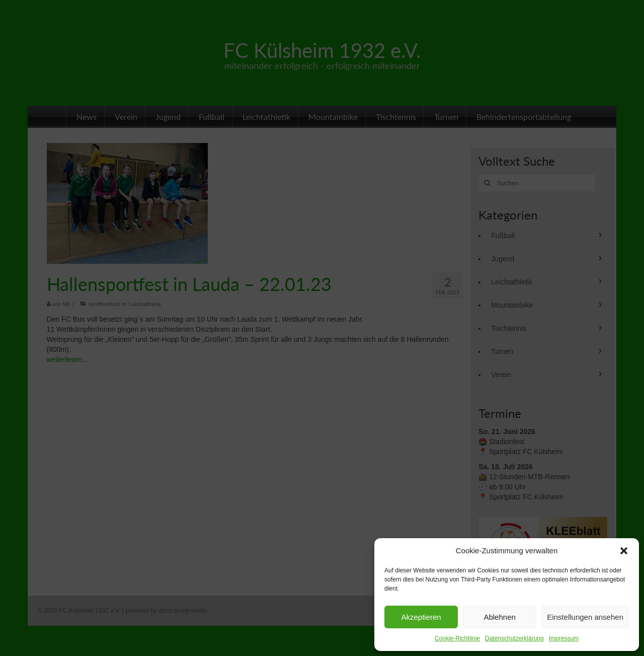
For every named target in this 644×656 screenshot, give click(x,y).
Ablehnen (499, 617)
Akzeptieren (421, 617)
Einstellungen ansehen (585, 617)
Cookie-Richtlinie (457, 638)
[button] (624, 551)
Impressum (564, 638)
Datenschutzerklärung (514, 638)
